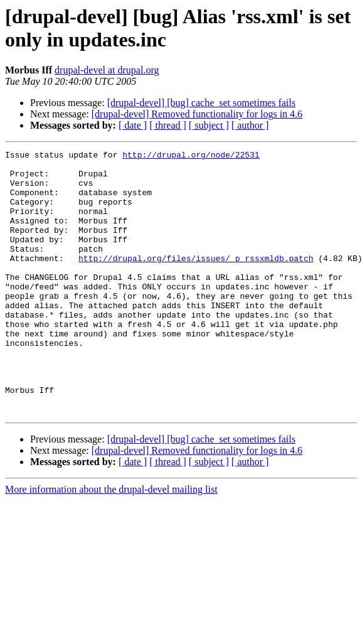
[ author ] (250, 125)
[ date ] (133, 125)
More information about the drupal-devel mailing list (111, 542)
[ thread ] (168, 125)
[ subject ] (209, 125)
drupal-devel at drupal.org (107, 70)
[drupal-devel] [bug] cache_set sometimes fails (201, 103)
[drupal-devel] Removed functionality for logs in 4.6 (197, 114)
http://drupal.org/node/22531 (191, 156)
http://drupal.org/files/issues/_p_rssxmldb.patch (196, 281)
